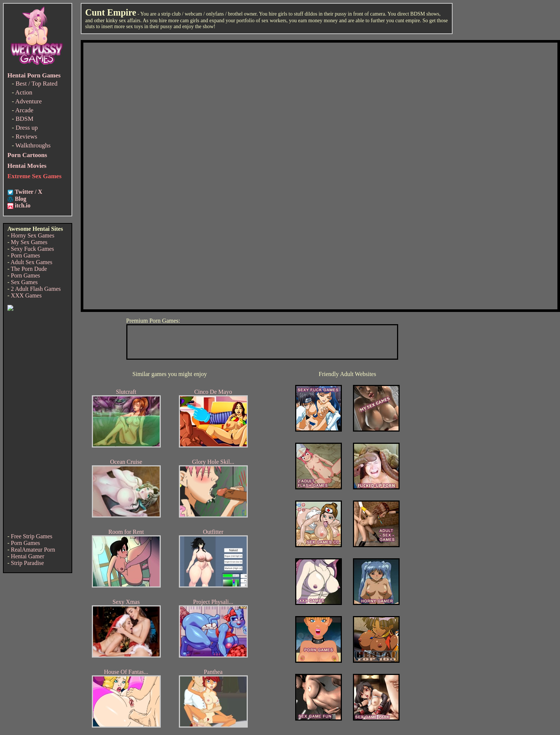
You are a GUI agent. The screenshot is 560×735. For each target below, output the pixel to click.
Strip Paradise (27, 563)
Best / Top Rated (36, 84)
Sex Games (24, 282)
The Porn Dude (29, 269)
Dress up (27, 128)
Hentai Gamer (27, 556)
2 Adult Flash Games (36, 289)
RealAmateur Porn (33, 550)
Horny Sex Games (32, 235)
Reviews (26, 137)
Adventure (29, 101)
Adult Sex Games (31, 262)
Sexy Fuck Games (32, 249)
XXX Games (26, 295)
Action (24, 92)
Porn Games (25, 255)
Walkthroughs (33, 145)
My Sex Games (29, 242)
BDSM (24, 119)
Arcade (24, 110)
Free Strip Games (31, 536)
